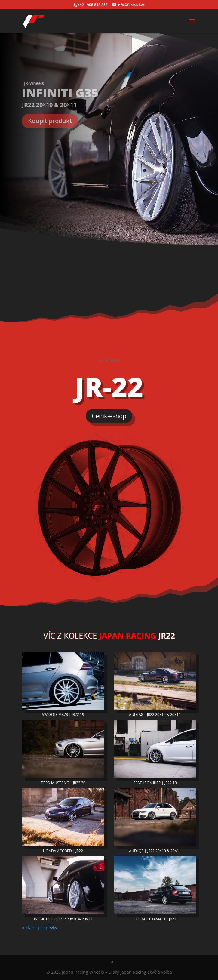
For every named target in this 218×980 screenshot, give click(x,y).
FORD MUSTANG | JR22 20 (63, 783)
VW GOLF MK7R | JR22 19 (63, 715)
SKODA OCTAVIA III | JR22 (155, 919)
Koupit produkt (50, 121)
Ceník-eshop (109, 416)
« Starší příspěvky (40, 928)
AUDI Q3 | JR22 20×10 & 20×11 (155, 851)
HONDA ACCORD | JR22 (63, 851)
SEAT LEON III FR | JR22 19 (155, 783)
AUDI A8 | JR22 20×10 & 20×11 (155, 715)
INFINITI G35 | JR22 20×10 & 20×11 (63, 919)
